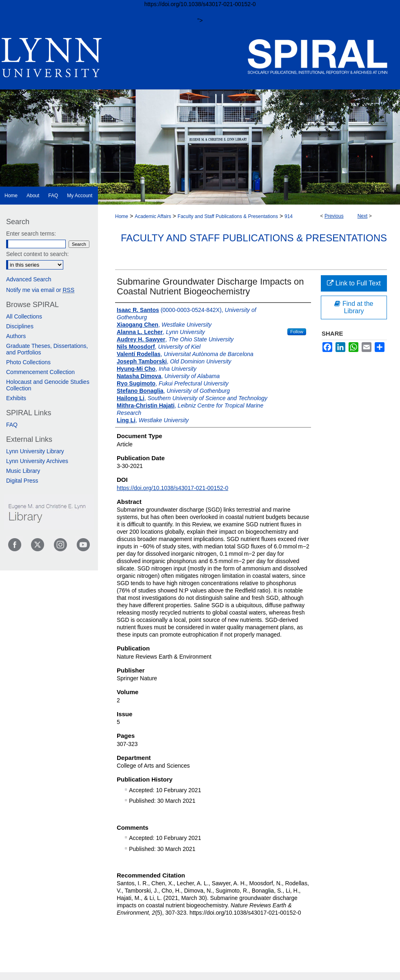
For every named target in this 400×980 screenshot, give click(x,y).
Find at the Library (354, 307)
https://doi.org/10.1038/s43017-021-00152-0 (172, 488)
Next (363, 216)
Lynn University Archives (37, 461)
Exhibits (16, 398)
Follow (297, 332)
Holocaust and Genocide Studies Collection (48, 385)
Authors (16, 336)
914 (289, 216)
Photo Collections (28, 362)
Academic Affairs (153, 216)
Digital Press (22, 481)
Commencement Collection (40, 372)
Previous (334, 216)
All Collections (24, 316)
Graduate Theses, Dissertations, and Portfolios (47, 349)
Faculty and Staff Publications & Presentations (228, 216)
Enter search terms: (31, 234)
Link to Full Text (354, 283)
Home (122, 216)
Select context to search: (37, 254)
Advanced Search (29, 279)
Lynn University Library (35, 451)
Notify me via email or (40, 290)
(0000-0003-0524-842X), (187, 314)
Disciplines (20, 326)
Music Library (23, 471)
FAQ (12, 425)
